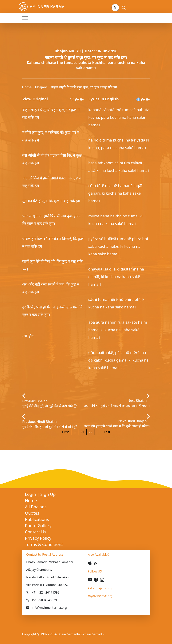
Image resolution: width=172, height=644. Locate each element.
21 (82, 432)
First (65, 432)
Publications (37, 519)
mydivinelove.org (100, 596)
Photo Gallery (38, 525)
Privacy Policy (38, 538)
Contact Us (36, 532)
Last (107, 432)
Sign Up (48, 494)
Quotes (32, 513)
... (75, 432)
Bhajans (41, 87)
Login (31, 494)
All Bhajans (36, 507)
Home (27, 87)
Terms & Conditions (44, 544)
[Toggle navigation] (25, 18)
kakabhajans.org (100, 588)
